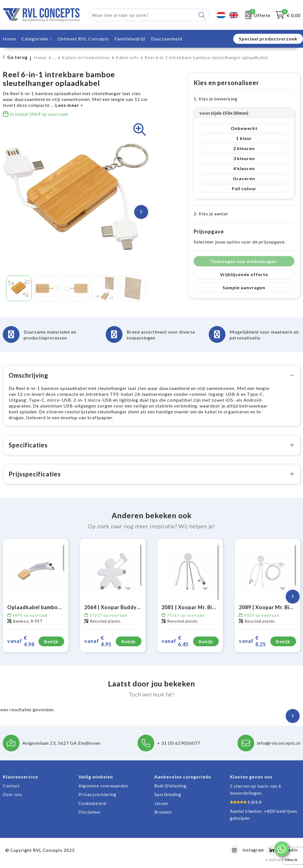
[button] (282, 849)
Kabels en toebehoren (86, 57)
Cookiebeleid (92, 809)
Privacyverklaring (97, 800)
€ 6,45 (175, 647)
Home (40, 57)
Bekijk (51, 647)
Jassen (161, 809)
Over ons (12, 800)
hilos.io (291, 860)
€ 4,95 (98, 647)
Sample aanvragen (244, 287)
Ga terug (17, 57)
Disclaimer (90, 818)
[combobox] (142, 15)
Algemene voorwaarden (103, 792)
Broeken (163, 818)
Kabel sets (127, 57)
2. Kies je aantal (211, 214)
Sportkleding (168, 800)
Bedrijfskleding (170, 792)
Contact (11, 792)
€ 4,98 (21, 647)
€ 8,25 (252, 647)
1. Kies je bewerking (216, 99)
